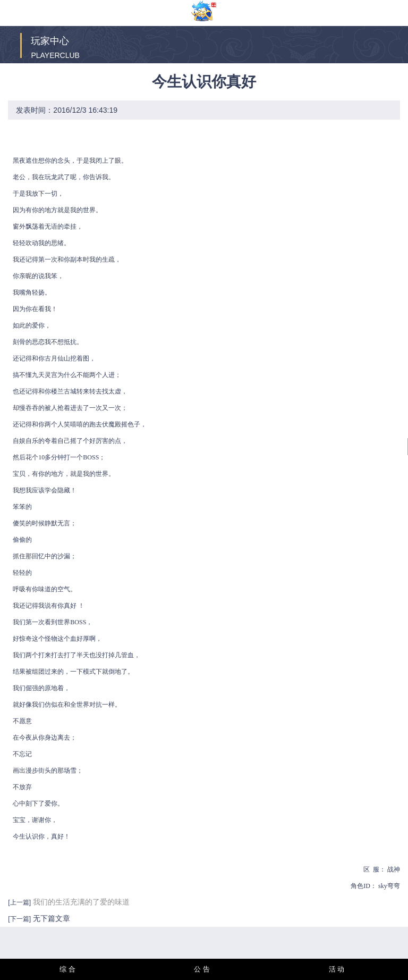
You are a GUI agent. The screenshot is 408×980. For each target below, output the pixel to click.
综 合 (67, 969)
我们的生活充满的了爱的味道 (81, 902)
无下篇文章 (50, 918)
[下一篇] (19, 919)
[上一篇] (19, 902)
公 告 (202, 969)
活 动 (337, 969)
